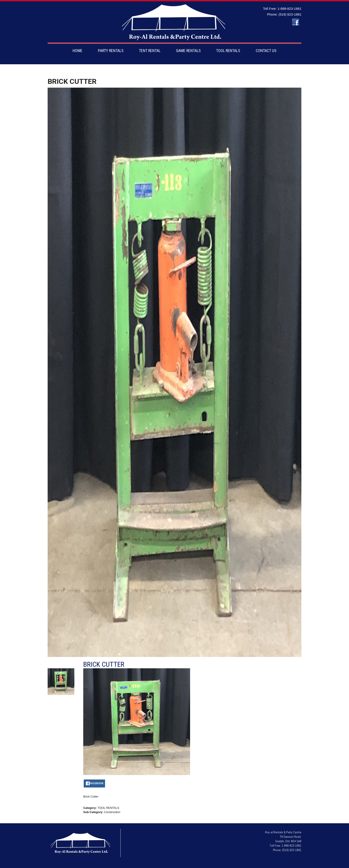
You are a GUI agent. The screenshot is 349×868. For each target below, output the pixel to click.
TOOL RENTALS (228, 51)
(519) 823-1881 (290, 14)
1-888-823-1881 (289, 9)
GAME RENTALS (188, 51)
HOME (77, 51)
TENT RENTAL (150, 51)
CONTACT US (266, 51)
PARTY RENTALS (111, 51)
